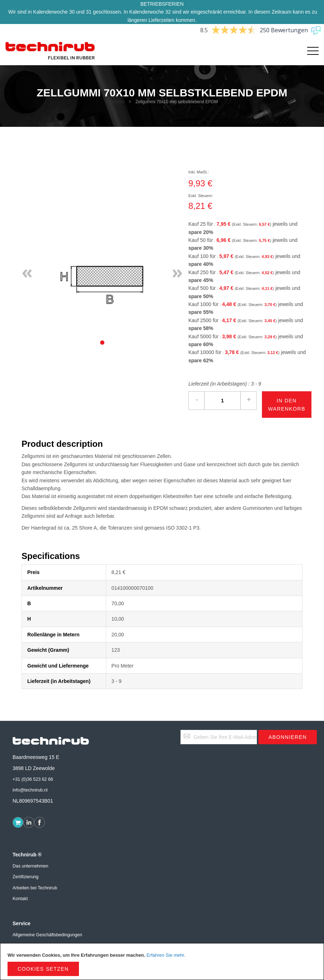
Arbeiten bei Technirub (35, 888)
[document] (162, 962)
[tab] (102, 343)
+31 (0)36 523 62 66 (33, 779)
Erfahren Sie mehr (165, 955)
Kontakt (20, 899)
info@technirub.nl (30, 790)
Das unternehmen (30, 866)
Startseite (115, 102)
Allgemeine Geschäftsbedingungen (47, 935)
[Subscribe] (288, 737)
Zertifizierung (25, 877)
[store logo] (50, 51)
